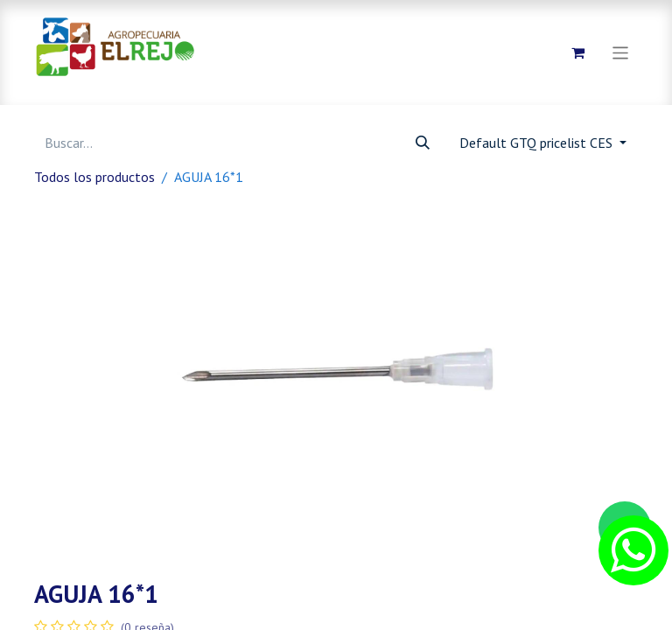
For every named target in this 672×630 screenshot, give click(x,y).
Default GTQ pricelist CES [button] (538, 143)
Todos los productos (94, 177)
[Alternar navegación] (621, 52)
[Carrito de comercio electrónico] (578, 52)
